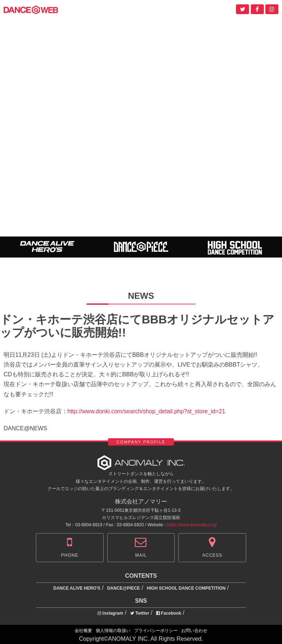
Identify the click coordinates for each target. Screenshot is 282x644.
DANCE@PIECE (124, 588)
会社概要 (83, 631)
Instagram (110, 613)
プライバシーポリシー (156, 631)
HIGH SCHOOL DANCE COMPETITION (186, 588)
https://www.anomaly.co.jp (192, 525)
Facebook (169, 613)
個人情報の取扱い (113, 631)
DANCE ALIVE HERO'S (77, 588)
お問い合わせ (194, 631)
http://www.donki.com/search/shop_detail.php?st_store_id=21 (146, 411)
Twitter (140, 613)
